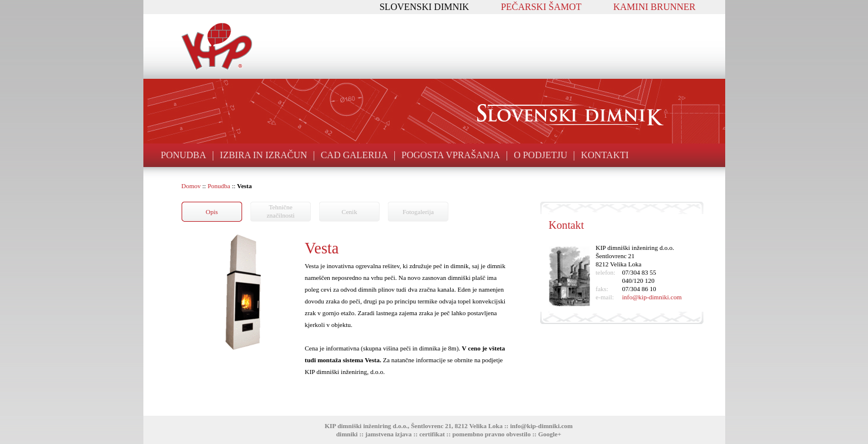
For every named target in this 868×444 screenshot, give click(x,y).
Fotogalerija (418, 212)
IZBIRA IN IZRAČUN (263, 155)
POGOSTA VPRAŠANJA (451, 155)
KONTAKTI (604, 155)
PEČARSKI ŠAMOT (541, 7)
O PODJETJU (540, 155)
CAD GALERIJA (354, 155)
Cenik (349, 212)
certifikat (432, 434)
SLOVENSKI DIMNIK (424, 7)
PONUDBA (184, 155)
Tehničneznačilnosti (281, 211)
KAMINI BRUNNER (655, 7)
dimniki (347, 434)
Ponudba (219, 186)
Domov (191, 186)
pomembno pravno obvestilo (492, 434)
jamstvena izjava (389, 434)
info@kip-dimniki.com (652, 297)
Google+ (550, 434)
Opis (212, 212)
